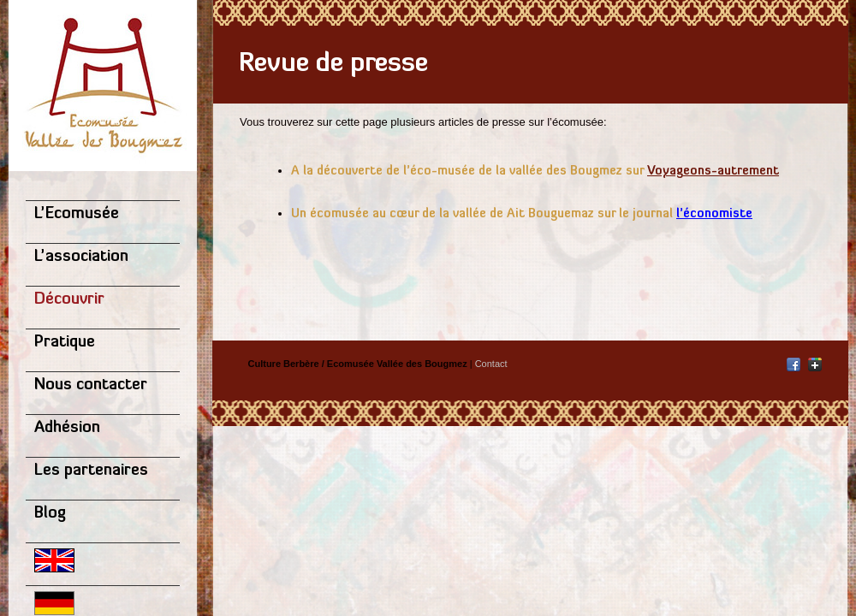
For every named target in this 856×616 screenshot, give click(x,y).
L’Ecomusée (77, 214)
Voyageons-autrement (713, 172)
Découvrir (69, 300)
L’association (81, 257)
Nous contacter (91, 385)
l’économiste (714, 214)
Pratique (65, 343)
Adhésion (67, 428)
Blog (50, 514)
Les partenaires (91, 471)
